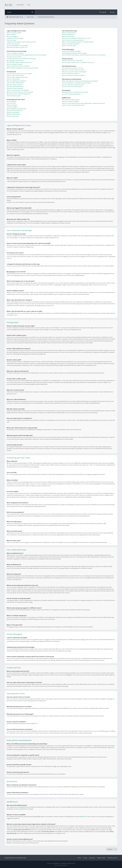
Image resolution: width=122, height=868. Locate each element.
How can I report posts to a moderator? (18, 90)
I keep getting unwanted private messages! (74, 53)
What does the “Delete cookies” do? (17, 47)
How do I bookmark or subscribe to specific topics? (76, 83)
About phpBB (20, 809)
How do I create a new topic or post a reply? (19, 73)
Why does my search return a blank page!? (74, 72)
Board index (20, 5)
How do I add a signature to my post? (17, 77)
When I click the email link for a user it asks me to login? (23, 68)
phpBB (76, 275)
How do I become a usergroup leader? (73, 40)
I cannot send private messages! (71, 51)
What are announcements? (15, 111)
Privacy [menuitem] (85, 858)
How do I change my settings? (15, 53)
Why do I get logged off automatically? (18, 46)
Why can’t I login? (12, 40)
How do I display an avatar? (15, 64)
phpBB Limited (55, 807)
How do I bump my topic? (14, 96)
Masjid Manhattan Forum (12, 858)
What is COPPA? (11, 34)
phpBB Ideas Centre (85, 817)
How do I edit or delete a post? (15, 75)
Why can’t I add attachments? (15, 86)
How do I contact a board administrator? (73, 105)
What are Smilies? (12, 105)
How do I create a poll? (13, 79)
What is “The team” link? (69, 46)
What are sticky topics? (13, 112)
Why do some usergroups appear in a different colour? (78, 42)
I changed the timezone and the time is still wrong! (21, 59)
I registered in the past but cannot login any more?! (21, 42)
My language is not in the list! (15, 60)
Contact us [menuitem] (92, 858)
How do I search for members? (71, 73)
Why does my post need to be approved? (19, 94)
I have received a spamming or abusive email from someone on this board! (84, 55)
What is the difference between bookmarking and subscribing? (80, 81)
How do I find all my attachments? (72, 94)
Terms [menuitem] (79, 858)
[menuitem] (113, 12)
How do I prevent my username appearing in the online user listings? (26, 55)
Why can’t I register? (12, 36)
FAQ (29, 5)
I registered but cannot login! (15, 38)
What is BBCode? (12, 101)
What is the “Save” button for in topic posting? (20, 92)
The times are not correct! (14, 57)
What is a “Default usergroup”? (71, 44)
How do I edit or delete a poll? (15, 83)
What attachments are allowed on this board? (75, 92)
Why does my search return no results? (73, 70)
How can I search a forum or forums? (73, 68)
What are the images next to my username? (19, 62)
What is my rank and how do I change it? (18, 66)
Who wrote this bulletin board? (71, 100)
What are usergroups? (68, 36)
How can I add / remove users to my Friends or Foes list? (78, 62)
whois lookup (18, 828)
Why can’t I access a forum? (15, 85)
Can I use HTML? (11, 103)
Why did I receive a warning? (15, 88)
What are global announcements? (16, 109)
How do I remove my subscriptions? (72, 87)
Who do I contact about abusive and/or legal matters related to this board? (83, 103)
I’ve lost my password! (13, 44)
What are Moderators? (68, 34)
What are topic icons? (13, 116)
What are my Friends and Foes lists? (72, 60)
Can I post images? (12, 107)
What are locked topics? (14, 114)
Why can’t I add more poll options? (16, 81)
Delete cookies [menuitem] (101, 858)
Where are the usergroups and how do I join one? (76, 38)
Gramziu (65, 865)
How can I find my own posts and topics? (74, 75)
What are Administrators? (69, 33)
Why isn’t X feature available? (70, 101)
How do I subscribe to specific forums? (73, 85)
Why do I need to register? (14, 33)
